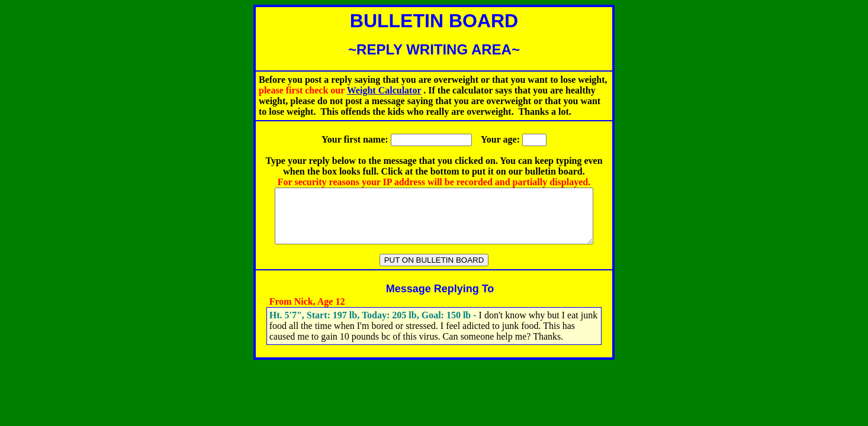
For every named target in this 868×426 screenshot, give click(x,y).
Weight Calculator (384, 90)
